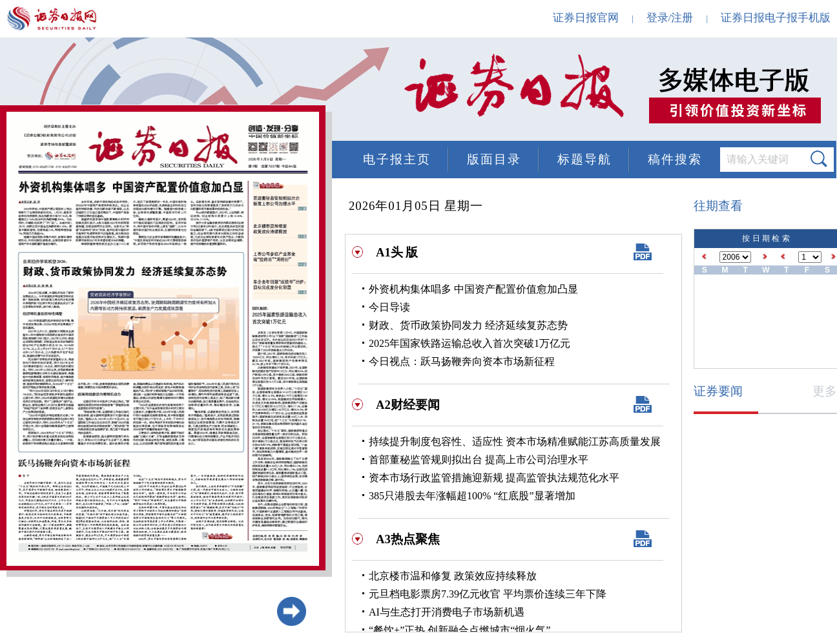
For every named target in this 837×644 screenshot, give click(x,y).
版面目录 (494, 159)
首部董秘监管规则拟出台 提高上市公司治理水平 (479, 460)
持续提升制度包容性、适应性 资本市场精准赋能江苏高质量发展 (515, 441)
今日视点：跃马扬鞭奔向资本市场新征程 (462, 361)
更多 (825, 391)
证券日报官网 (586, 18)
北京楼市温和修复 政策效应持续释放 (453, 576)
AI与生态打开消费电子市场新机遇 (447, 612)
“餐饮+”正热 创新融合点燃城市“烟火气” (460, 630)
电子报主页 (397, 159)
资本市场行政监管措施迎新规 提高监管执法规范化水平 (494, 478)
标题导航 (584, 159)
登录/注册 (670, 18)
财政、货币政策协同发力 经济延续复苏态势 (468, 325)
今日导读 (389, 307)
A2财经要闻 (408, 405)
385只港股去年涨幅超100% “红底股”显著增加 (472, 496)
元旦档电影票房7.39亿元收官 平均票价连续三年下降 (488, 594)
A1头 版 (397, 252)
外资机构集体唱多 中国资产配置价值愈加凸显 (473, 289)
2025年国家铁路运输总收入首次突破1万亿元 (470, 343)
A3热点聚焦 (408, 539)
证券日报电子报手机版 (776, 18)
